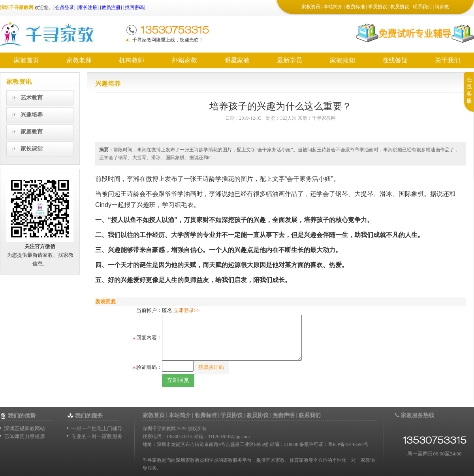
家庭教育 (32, 132)
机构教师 (132, 60)
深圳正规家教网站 (24, 428)
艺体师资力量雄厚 (24, 436)
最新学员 (290, 60)
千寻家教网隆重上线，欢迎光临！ (168, 40)
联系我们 (422, 7)
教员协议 (400, 7)
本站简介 (333, 7)
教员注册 (111, 8)
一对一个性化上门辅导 (97, 428)
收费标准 (355, 7)
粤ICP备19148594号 (348, 444)
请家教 (442, 7)
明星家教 (237, 60)
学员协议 (378, 7)
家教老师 (79, 60)
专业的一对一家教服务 (97, 436)
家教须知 (342, 60)
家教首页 (26, 60)
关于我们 (448, 60)
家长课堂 (32, 149)
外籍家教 (184, 60)
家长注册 (88, 8)
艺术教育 (32, 98)
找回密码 (134, 8)
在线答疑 (395, 60)
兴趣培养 (32, 115)
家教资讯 (311, 7)
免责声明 (284, 415)
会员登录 (64, 8)
